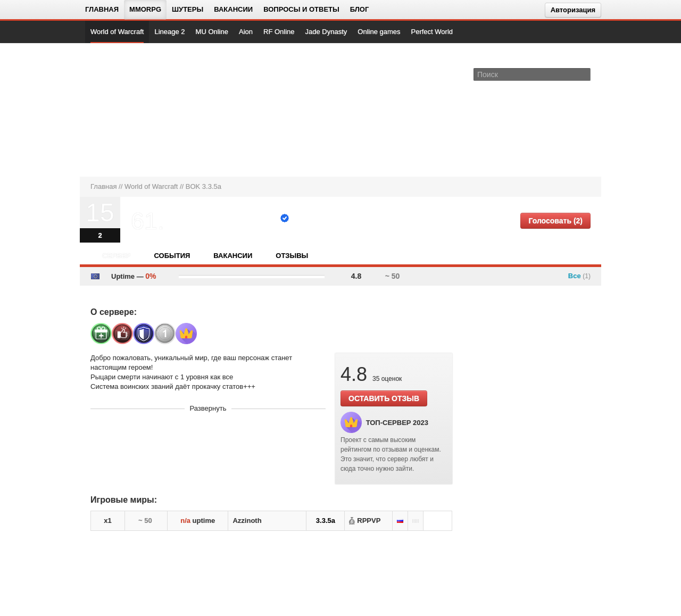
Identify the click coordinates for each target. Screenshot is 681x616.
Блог (360, 9)
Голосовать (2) (555, 221)
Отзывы (292, 256)
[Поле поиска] (584, 74)
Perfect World (432, 32)
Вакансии (233, 9)
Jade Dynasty (326, 32)
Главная (102, 9)
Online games (379, 32)
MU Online (212, 32)
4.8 (356, 276)
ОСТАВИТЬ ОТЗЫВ (384, 398)
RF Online (279, 32)
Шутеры (188, 9)
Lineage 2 (169, 32)
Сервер (116, 256)
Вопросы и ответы (301, 9)
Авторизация (573, 10)
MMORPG (145, 9)
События (172, 256)
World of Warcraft (117, 32)
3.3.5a (326, 521)
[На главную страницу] (126, 110)
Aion (246, 32)
